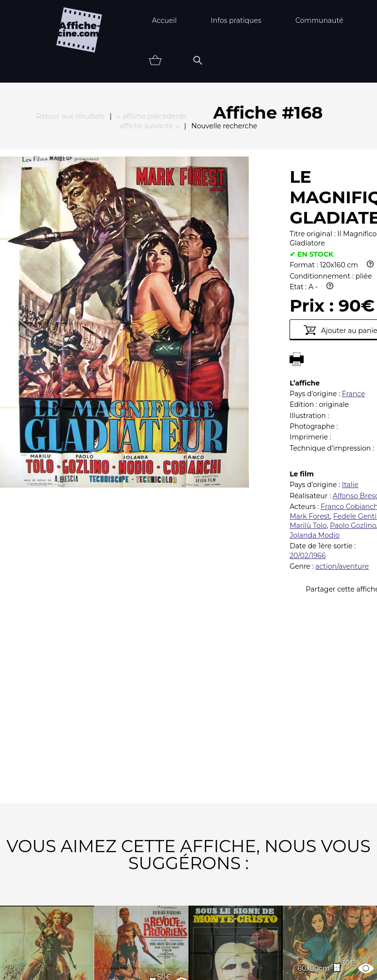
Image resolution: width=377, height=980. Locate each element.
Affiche (217, 969)
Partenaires (141, 939)
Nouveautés (69, 969)
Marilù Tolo (308, 369)
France (354, 237)
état (270, 969)
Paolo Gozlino (353, 369)
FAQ (80, 939)
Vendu (320, 969)
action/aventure (342, 410)
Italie (350, 328)
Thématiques (147, 969)
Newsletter (218, 939)
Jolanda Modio (315, 379)
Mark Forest (310, 360)
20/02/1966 (308, 399)
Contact (288, 939)
